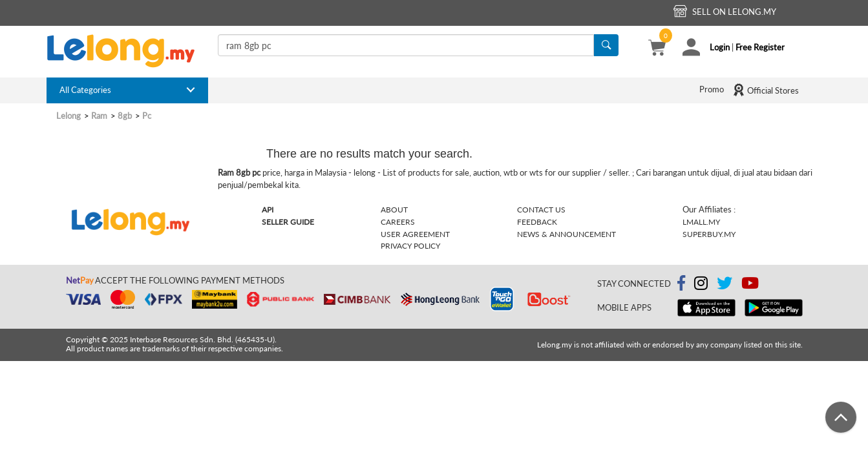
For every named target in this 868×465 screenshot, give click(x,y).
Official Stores (766, 90)
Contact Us (541, 210)
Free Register (760, 47)
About (394, 210)
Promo (712, 89)
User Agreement (415, 234)
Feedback (537, 222)
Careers (398, 222)
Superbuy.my (709, 234)
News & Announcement (566, 234)
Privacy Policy (410, 246)
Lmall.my (701, 222)
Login (720, 47)
